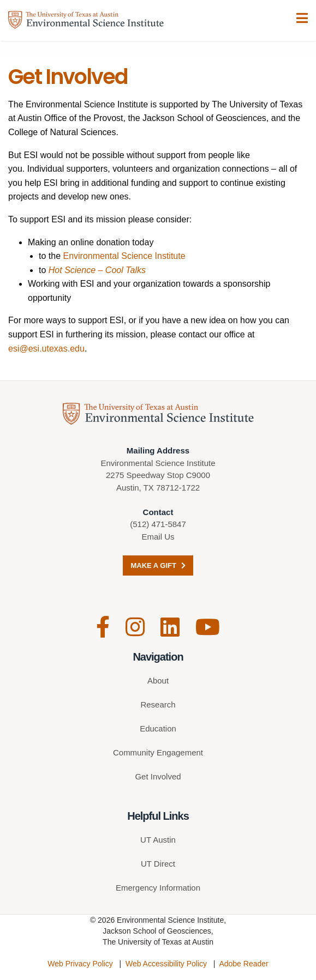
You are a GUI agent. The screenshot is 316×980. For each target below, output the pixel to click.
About (158, 680)
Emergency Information (158, 888)
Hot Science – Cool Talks (97, 270)
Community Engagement (158, 752)
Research (158, 704)
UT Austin (158, 840)
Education (158, 728)
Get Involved (158, 776)
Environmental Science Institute (124, 256)
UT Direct (158, 864)
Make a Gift (158, 565)
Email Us (158, 537)
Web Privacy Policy (80, 964)
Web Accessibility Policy (166, 964)
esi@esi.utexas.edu (46, 349)
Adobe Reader (243, 964)
